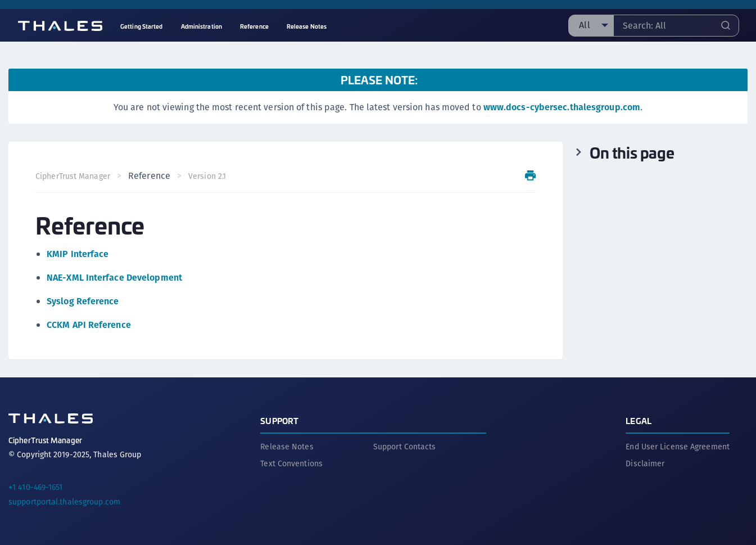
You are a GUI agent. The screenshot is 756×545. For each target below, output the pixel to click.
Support (279, 420)
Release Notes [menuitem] (307, 26)
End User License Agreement (678, 447)
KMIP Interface (78, 254)
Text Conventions (291, 463)
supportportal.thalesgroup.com (64, 502)
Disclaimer (645, 463)
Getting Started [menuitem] (142, 26)
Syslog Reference (83, 301)
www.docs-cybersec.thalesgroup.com (562, 107)
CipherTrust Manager (73, 176)
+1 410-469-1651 (36, 487)
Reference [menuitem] (254, 26)
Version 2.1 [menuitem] (207, 176)
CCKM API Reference (89, 325)
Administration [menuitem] (202, 26)
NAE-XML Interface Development (114, 278)
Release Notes (287, 447)
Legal (639, 420)
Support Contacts (405, 447)
